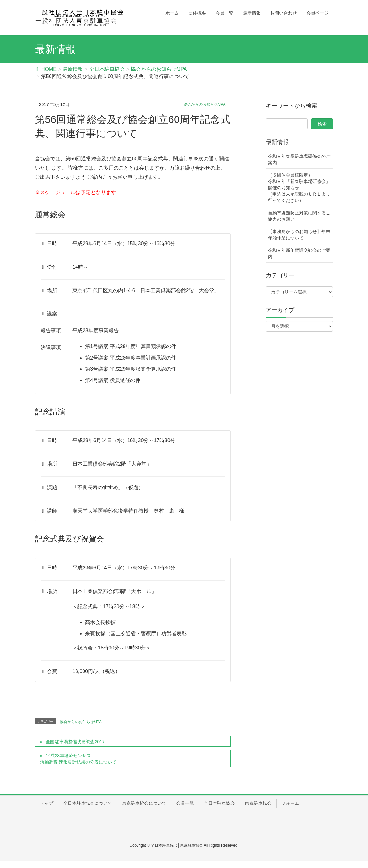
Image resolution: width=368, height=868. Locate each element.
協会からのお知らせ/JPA (204, 104)
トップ (47, 803)
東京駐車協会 (258, 803)
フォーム (290, 803)
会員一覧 (185, 803)
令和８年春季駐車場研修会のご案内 (299, 159)
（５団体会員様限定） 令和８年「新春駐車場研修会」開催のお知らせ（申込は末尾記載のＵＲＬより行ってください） (299, 188)
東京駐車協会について (144, 803)
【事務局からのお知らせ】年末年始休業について (299, 235)
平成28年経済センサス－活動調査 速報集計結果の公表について (78, 759)
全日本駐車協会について (88, 803)
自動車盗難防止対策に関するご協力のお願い (299, 216)
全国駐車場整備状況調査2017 (75, 742)
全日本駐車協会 (219, 803)
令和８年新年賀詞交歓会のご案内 (299, 253)
